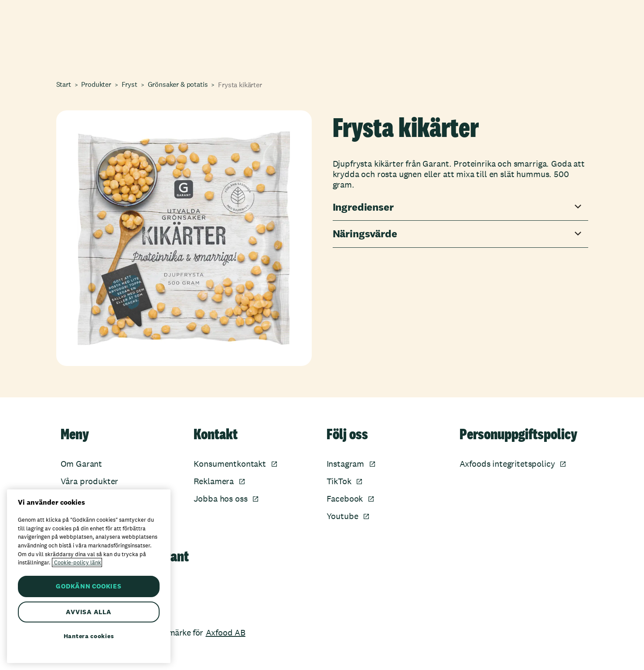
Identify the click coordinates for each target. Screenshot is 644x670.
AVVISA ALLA (89, 612)
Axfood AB (226, 632)
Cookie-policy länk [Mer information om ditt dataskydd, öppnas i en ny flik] (77, 562)
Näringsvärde (365, 234)
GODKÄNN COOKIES (89, 586)
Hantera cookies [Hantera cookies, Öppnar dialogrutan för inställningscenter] (89, 636)
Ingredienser (363, 207)
